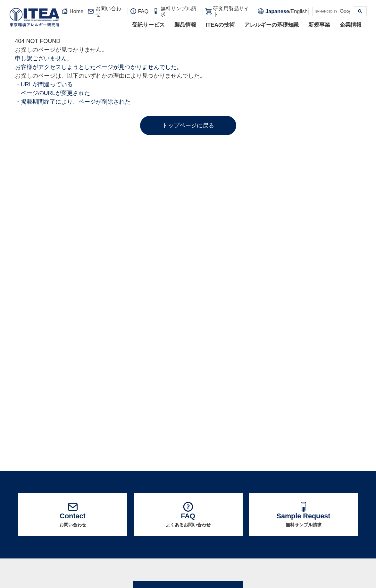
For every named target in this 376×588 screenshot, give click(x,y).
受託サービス (148, 25)
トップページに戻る (188, 125)
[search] (333, 12)
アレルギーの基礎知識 (272, 25)
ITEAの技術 (220, 25)
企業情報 (351, 25)
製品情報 (185, 25)
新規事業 (319, 25)
